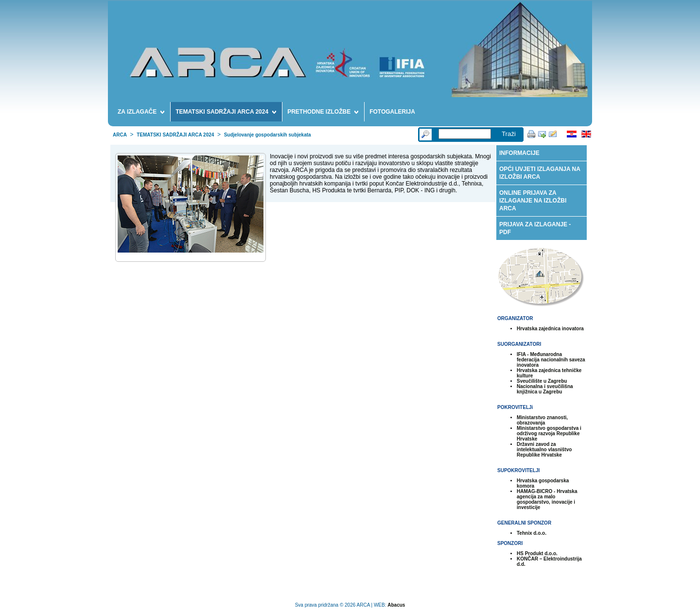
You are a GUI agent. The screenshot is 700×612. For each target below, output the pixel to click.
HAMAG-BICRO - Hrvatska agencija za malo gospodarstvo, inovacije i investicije (547, 499)
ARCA (120, 135)
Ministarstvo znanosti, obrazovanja (542, 420)
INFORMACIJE (519, 153)
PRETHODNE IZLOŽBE (323, 113)
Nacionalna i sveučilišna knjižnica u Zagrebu (545, 389)
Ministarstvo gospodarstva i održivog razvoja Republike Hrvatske (549, 433)
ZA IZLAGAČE (141, 113)
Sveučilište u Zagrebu (542, 381)
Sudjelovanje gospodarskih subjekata (268, 135)
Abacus (396, 605)
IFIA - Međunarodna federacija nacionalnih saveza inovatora (551, 360)
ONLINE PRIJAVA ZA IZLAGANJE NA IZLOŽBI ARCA (533, 201)
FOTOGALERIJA (392, 112)
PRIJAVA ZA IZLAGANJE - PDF (535, 228)
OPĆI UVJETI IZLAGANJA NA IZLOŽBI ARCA (540, 173)
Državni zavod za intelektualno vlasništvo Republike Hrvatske (544, 450)
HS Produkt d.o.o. (537, 553)
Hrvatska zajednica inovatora (550, 329)
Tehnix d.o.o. (532, 533)
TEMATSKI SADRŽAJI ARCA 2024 (226, 113)
